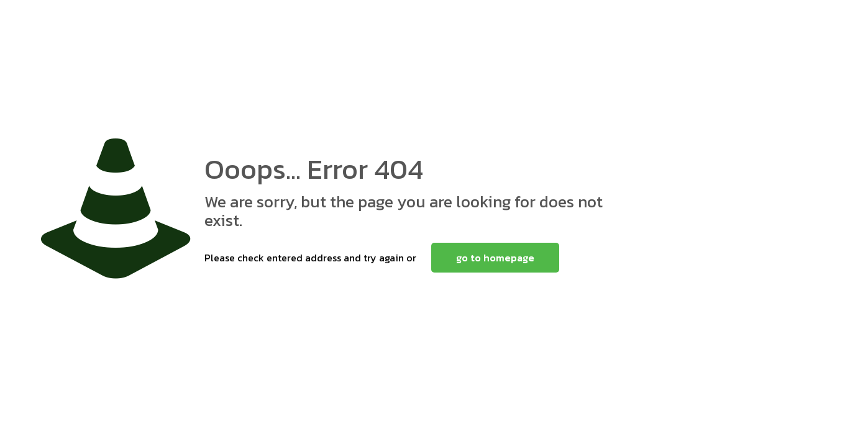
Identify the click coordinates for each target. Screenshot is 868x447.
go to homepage (495, 258)
